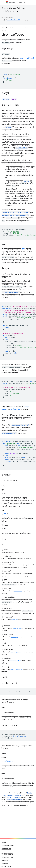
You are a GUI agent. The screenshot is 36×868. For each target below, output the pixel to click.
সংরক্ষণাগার (5, 864)
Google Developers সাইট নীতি (14, 800)
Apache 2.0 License (12, 797)
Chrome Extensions (18, 8)
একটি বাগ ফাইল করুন (8, 846)
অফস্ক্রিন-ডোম (15, 409)
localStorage (15, 637)
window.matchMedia (16, 661)
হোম (3, 28)
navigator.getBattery (16, 652)
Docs (4, 8)
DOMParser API (18, 591)
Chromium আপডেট (7, 857)
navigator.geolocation (16, 669)
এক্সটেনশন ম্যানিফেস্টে (27, 58)
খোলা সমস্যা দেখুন (6, 849)
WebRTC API (14, 620)
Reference (9, 11)
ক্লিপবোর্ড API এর (17, 628)
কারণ (24, 249)
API (19, 11)
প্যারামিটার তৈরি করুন (9, 761)
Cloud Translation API (14, 20)
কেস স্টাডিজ (5, 860)
